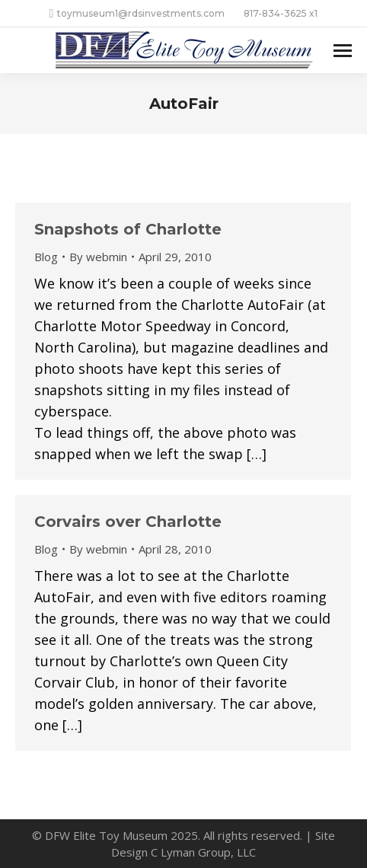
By (98, 257)
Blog (46, 257)
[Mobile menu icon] (343, 51)
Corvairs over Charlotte (128, 522)
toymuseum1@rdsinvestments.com (137, 14)
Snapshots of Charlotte (128, 229)
